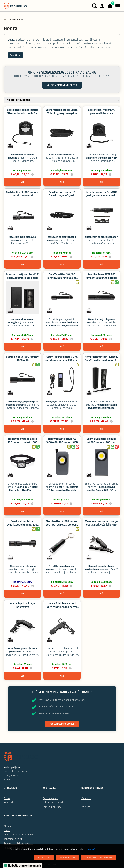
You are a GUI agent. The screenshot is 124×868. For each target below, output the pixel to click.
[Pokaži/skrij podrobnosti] (99, 858)
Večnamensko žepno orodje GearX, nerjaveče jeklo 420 (101, 523)
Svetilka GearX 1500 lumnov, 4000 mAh (23, 359)
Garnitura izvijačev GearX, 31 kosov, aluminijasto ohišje (23, 276)
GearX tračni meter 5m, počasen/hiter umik (101, 112)
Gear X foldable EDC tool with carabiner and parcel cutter (62, 607)
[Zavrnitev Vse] (68, 858)
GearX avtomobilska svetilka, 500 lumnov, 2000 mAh (23, 525)
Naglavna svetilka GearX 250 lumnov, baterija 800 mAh (23, 442)
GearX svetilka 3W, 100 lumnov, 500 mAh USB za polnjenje (62, 278)
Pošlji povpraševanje (62, 724)
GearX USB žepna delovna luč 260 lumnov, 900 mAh (101, 441)
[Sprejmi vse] (44, 858)
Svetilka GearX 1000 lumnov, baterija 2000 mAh (23, 194)
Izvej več (91, 849)
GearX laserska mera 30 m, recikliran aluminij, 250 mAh (62, 359)
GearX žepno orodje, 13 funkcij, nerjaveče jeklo (62, 194)
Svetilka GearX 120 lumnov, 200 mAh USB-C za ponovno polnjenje (62, 525)
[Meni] (117, 6)
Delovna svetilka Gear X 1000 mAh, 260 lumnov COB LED (62, 442)
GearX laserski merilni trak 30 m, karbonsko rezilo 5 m (23, 112)
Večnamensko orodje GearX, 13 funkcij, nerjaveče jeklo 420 (62, 113)
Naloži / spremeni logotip (62, 85)
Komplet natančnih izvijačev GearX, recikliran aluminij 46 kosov (101, 360)
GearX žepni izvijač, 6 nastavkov (23, 605)
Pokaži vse (16, 55)
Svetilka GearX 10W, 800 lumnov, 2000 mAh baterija (101, 276)
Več (23, 182)
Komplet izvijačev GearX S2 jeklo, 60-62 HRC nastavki (101, 194)
